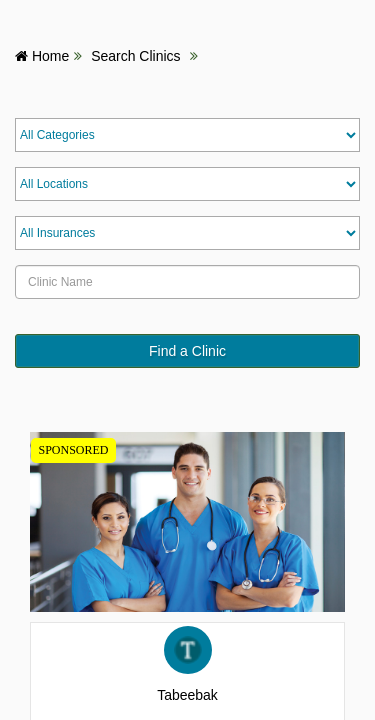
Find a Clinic (187, 351)
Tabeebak (187, 695)
